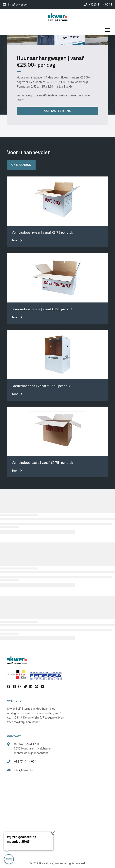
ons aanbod (21, 165)
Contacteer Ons (57, 111)
